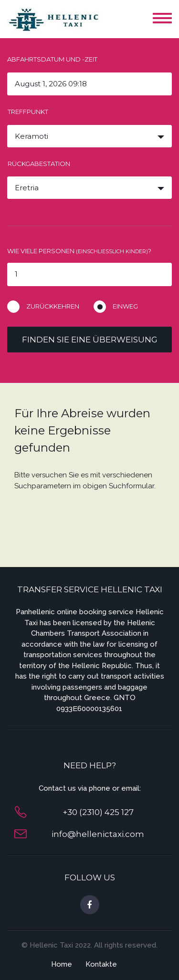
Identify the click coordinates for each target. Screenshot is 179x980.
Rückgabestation (39, 164)
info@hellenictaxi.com (98, 834)
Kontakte (101, 964)
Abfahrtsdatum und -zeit (52, 59)
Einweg (125, 306)
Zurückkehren (53, 306)
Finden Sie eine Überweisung (90, 340)
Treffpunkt (28, 112)
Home (62, 964)
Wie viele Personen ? (79, 251)
